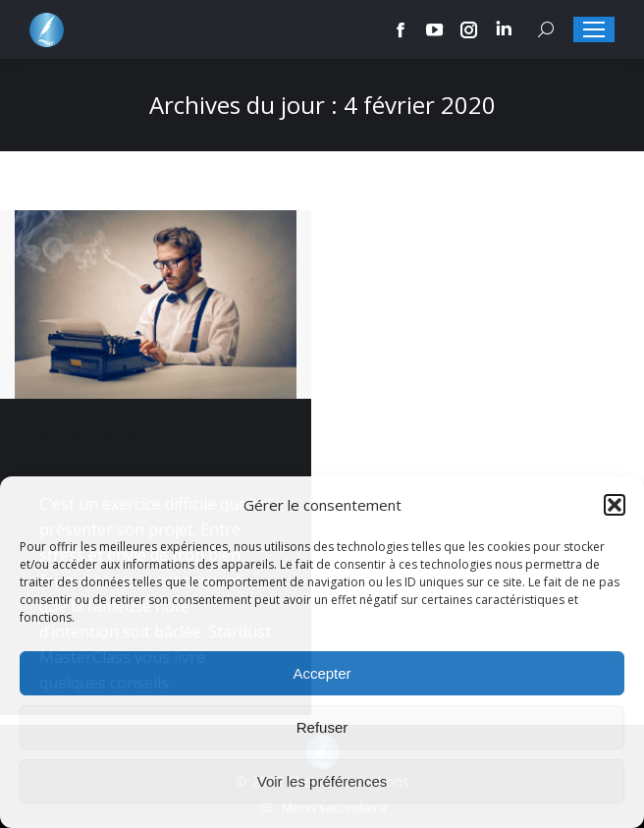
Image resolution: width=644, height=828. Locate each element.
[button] (615, 505)
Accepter (322, 673)
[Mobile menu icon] (594, 29)
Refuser (322, 727)
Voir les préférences (322, 781)
